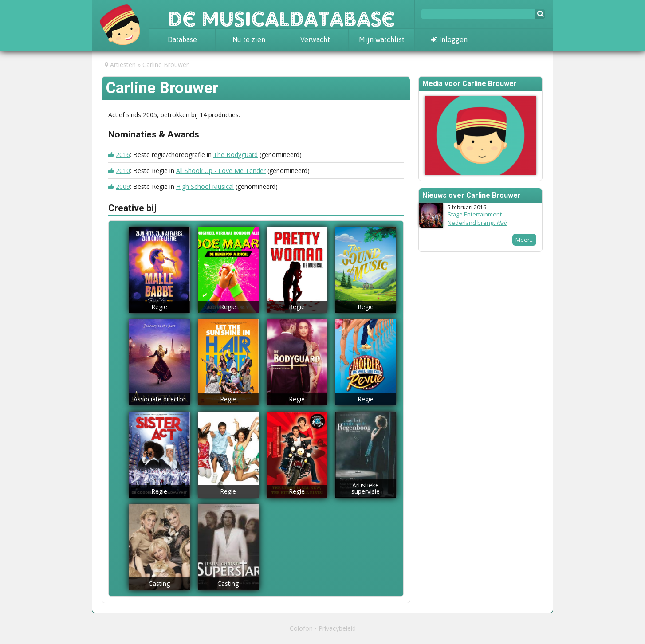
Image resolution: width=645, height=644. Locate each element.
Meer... (525, 240)
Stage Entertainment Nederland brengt (477, 218)
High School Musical (205, 187)
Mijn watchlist (382, 39)
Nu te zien (249, 39)
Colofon (301, 628)
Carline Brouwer (165, 65)
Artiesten (123, 65)
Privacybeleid (337, 628)
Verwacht (315, 39)
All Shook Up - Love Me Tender (221, 171)
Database (182, 39)
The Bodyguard (236, 155)
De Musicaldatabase (282, 14)
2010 (123, 171)
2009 (123, 187)
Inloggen (449, 39)
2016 (123, 155)
